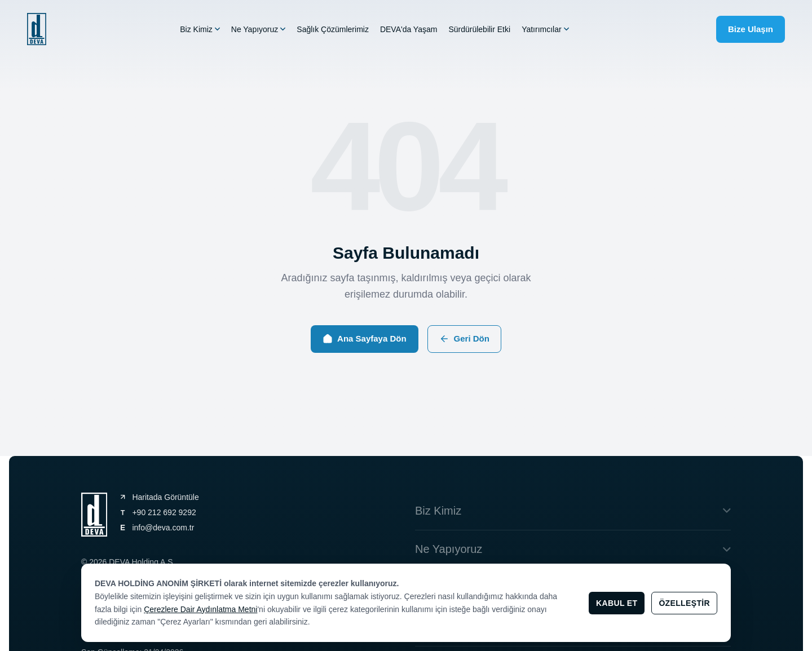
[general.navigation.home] (37, 30)
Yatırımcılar (545, 30)
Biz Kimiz (200, 30)
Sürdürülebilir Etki (479, 30)
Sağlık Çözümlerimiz (333, 30)
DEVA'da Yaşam (409, 30)
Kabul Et (617, 603)
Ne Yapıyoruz (259, 30)
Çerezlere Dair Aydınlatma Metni (200, 609)
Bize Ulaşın (751, 29)
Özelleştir (684, 603)
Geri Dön (464, 339)
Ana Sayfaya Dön (365, 339)
